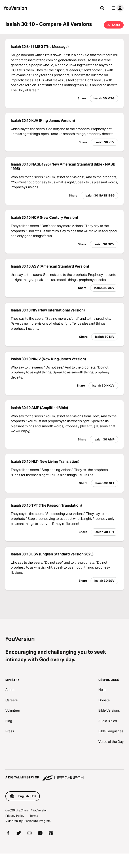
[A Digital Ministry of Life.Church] (64, 775)
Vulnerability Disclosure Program (28, 821)
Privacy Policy (15, 816)
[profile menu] (117, 8)
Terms (34, 816)
